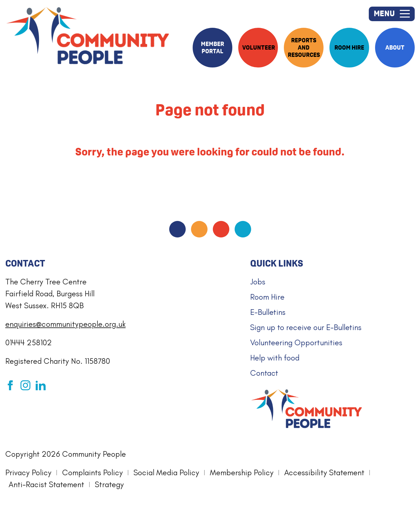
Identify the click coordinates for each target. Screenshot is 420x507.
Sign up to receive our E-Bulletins (306, 327)
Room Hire (267, 297)
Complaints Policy (93, 472)
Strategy (109, 484)
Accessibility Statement (324, 472)
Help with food (275, 358)
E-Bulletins (268, 312)
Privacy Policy (28, 472)
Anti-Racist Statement (46, 484)
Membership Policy (242, 472)
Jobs (258, 282)
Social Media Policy (166, 472)
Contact (264, 373)
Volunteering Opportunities (296, 342)
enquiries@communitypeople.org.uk (65, 324)
